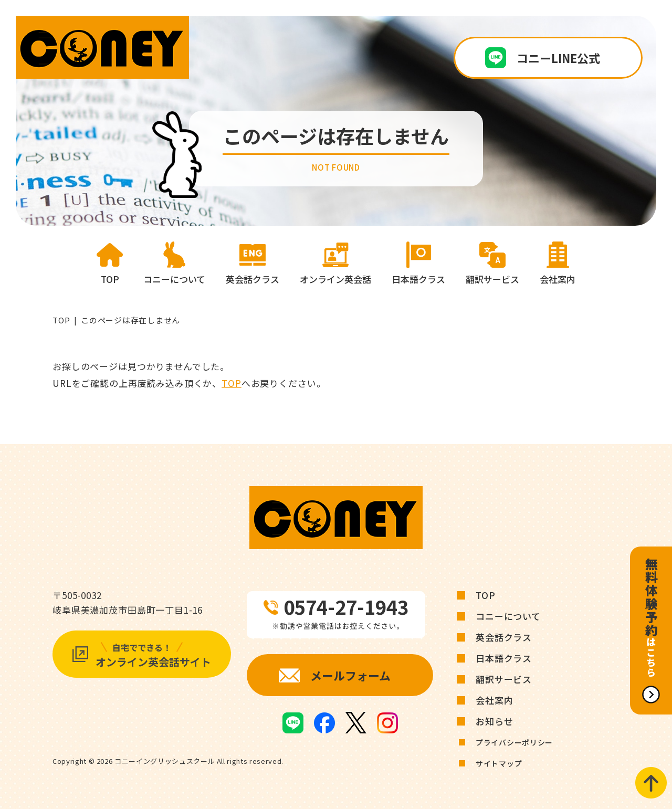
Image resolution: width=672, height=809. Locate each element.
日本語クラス (504, 658)
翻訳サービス (504, 679)
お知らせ (494, 721)
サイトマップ (499, 763)
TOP (61, 320)
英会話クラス (504, 637)
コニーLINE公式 (558, 58)
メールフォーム (350, 675)
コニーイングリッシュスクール (165, 761)
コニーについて (508, 616)
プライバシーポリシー (514, 742)
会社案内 (494, 700)
